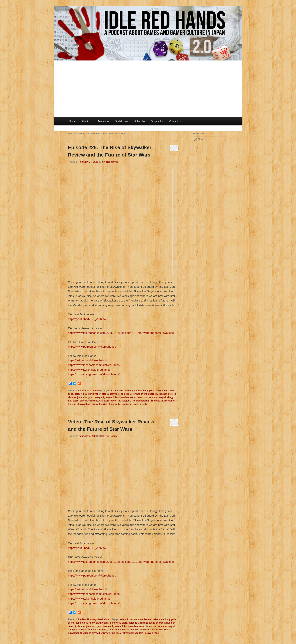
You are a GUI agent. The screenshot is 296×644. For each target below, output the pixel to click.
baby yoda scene (165, 391)
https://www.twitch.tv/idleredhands (89, 370)
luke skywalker (121, 397)
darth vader (94, 394)
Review (97, 391)
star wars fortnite (89, 401)
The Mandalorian (140, 401)
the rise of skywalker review (83, 404)
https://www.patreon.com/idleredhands (92, 347)
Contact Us (175, 121)
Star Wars (73, 401)
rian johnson (151, 397)
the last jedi (124, 401)
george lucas (155, 394)
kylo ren (107, 397)
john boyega (95, 397)
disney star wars (111, 394)
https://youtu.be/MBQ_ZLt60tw (87, 319)
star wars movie (108, 401)
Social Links (122, 121)
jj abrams (82, 397)
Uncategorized (95, 619)
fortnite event (140, 394)
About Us (86, 121)
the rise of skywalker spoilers (115, 404)
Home (72, 121)
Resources (103, 121)
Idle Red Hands (110, 162)
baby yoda (149, 391)
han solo (168, 394)
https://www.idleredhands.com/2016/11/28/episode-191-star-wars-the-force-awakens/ (121, 333)
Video (107, 619)
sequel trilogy (166, 397)
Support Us (157, 121)
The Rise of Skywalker (163, 401)
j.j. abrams (79, 626)
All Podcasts (85, 391)
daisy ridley (81, 394)
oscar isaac (136, 397)
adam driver (117, 391)
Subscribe (140, 121)
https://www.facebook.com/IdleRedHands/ (94, 365)
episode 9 (126, 394)
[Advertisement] (148, 89)
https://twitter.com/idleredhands (87, 360)
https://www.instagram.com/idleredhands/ (94, 374)
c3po (71, 394)
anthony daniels (133, 391)
